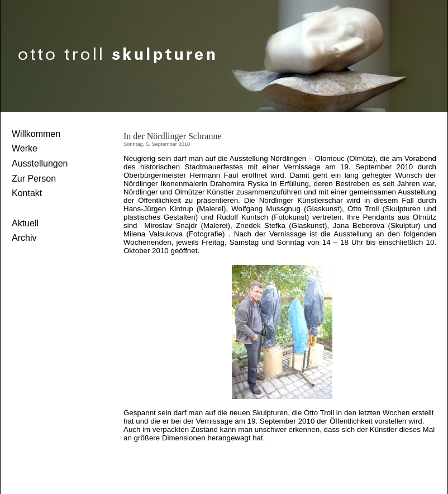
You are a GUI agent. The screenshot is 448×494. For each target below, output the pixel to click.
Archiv (24, 238)
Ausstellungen (40, 163)
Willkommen (36, 134)
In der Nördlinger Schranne (173, 136)
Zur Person (34, 179)
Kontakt (27, 193)
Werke (25, 148)
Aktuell (25, 223)
